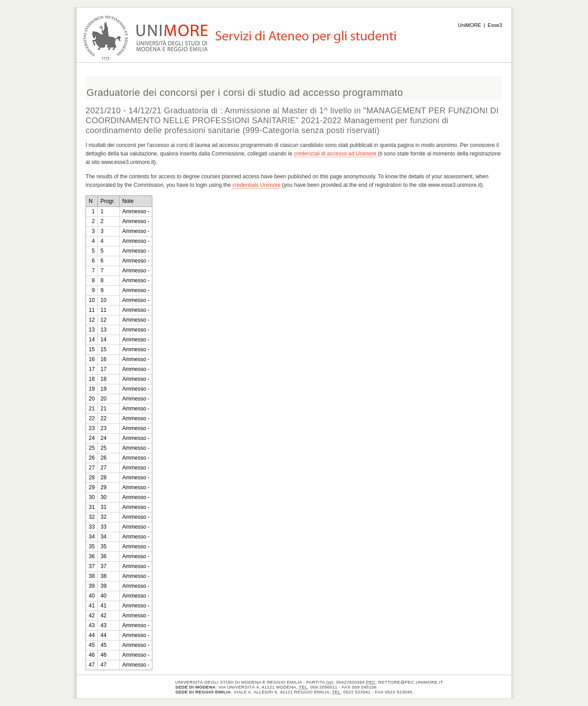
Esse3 (495, 25)
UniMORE (470, 25)
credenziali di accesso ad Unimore (335, 154)
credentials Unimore (256, 185)
